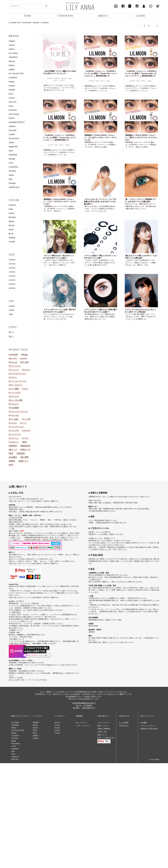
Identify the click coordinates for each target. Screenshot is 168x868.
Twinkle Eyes (14, 187)
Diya (11, 179)
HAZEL (12, 213)
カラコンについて (104, 723)
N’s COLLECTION (18, 730)
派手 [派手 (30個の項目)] (12, 453)
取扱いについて (103, 726)
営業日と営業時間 (104, 729)
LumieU (12, 98)
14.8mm (12, 288)
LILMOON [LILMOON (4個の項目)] (14, 355)
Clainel (12, 49)
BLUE (11, 234)
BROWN (12, 217)
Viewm (12, 143)
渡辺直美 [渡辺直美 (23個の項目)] (21, 453)
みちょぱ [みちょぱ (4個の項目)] (13, 362)
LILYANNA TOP (15, 23)
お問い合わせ (124, 726)
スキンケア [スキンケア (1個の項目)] (14, 396)
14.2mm (12, 268)
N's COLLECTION (16, 74)
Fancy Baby (15, 744)
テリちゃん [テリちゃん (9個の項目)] (14, 404)
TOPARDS (13, 57)
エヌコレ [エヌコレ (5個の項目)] (27, 370)
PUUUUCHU (14, 138)
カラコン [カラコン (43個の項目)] (13, 377)
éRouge (12, 159)
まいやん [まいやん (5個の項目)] (13, 358)
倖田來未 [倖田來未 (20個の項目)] (13, 446)
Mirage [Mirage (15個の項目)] (25, 355)
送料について (102, 735)
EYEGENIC (13, 167)
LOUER (12, 134)
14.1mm (12, 264)
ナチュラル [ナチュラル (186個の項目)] (14, 415)
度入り (12, 332)
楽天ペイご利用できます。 (107, 738)
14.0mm (12, 272)
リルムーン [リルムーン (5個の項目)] (14, 442)
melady (12, 69)
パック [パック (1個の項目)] (24, 423)
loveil (11, 151)
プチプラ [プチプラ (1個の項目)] (27, 431)
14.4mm (12, 280)
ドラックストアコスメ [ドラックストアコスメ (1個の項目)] (19, 412)
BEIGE (12, 221)
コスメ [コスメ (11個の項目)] (26, 389)
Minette (14, 733)
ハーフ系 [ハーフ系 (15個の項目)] (27, 419)
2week (11, 310)
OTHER (12, 242)
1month (12, 306)
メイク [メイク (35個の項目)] (26, 438)
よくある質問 (124, 723)
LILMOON (13, 78)
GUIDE (141, 16)
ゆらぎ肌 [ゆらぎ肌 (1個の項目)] (25, 362)
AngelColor (13, 147)
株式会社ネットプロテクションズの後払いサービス (42, 533)
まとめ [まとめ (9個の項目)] (24, 358)
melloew (12, 126)
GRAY (11, 230)
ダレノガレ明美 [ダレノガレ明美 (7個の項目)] (16, 400)
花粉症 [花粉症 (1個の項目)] (12, 461)
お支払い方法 (102, 732)
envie (11, 163)
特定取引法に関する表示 (149, 729)
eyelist (11, 175)
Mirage (12, 82)
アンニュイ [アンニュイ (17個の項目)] (14, 370)
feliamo (12, 65)
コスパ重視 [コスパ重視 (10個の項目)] (14, 389)
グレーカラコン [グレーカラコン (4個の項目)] (16, 385)
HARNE (12, 90)
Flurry (11, 106)
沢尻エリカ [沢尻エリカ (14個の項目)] (26, 450)
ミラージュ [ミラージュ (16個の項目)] (14, 438)
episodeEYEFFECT (17, 122)
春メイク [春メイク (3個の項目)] (13, 450)
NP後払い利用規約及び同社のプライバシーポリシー (40, 535)
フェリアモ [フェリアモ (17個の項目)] (14, 431)
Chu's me (13, 102)
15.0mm (12, 260)
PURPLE (12, 205)
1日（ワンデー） (82, 723)
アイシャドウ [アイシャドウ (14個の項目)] (15, 366)
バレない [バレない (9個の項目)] (13, 423)
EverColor (13, 110)
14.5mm (12, 284)
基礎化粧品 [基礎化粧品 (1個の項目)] (26, 446)
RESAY (12, 118)
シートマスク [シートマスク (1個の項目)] (15, 393)
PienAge (12, 183)
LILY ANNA (13, 53)
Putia (13, 754)
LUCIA (14, 746)
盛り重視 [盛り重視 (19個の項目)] (25, 457)
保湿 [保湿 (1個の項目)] (25, 442)
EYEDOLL (15, 738)
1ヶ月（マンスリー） (83, 726)
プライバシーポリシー (148, 726)
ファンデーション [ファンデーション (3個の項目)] (17, 427)
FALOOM (13, 130)
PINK (11, 209)
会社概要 (144, 723)
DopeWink (13, 155)
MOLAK (12, 61)
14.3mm (12, 276)
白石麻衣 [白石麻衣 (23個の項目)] (13, 457)
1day (11, 314)
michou (12, 45)
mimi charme (14, 114)
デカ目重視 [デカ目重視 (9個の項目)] (14, 408)
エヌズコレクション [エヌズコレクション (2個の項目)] (18, 374)
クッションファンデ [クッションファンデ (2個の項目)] (18, 381)
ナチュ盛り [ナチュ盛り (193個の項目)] (14, 419)
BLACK (12, 225)
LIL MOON (15, 736)
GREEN (12, 238)
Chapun (12, 41)
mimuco (12, 86)
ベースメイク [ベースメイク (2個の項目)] (15, 434)
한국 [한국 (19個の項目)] (12, 465)
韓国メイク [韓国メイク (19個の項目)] (24, 461)
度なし (12, 336)
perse (11, 94)
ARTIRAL (13, 171)
